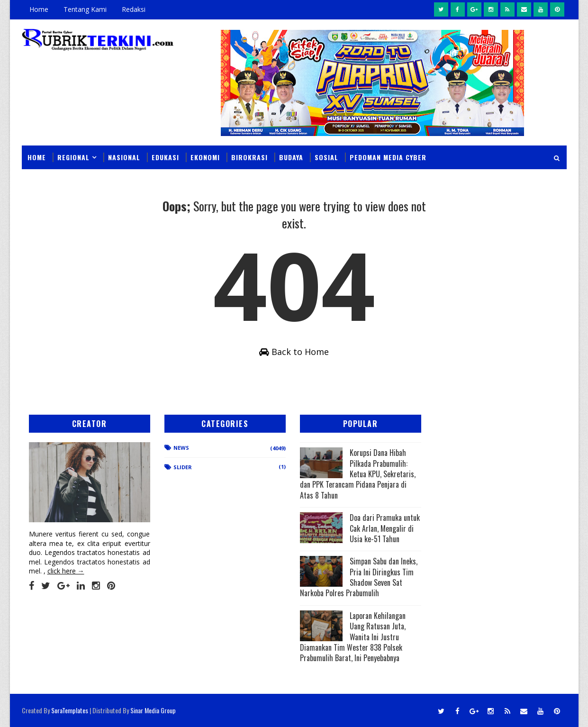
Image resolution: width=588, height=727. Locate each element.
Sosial (326, 157)
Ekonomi (205, 157)
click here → (66, 571)
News (181, 448)
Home (39, 9)
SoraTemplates (70, 710)
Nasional (124, 157)
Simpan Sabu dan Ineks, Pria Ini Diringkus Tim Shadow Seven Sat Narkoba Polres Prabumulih (359, 577)
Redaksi (134, 9)
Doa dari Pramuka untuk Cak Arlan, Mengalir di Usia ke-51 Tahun (385, 528)
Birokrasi (249, 157)
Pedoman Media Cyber (388, 157)
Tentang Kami (85, 9)
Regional (73, 157)
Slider (183, 467)
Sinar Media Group (153, 710)
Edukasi (165, 157)
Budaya (291, 157)
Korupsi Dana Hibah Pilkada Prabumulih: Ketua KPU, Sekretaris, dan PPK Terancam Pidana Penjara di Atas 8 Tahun (358, 474)
